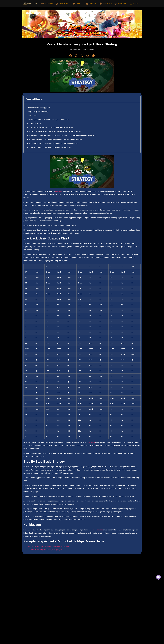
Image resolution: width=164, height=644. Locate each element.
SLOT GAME (49, 4)
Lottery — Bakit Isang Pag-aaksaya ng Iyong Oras (46, 550)
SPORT (78, 4)
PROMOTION (122, 4)
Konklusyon (32, 116)
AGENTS (136, 4)
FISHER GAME (64, 4)
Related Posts (36, 124)
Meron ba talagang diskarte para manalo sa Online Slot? (52, 147)
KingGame (59, 191)
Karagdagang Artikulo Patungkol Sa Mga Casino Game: (48, 120)
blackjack (91, 443)
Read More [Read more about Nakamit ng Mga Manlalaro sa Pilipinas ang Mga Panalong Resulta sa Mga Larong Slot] (107, 604)
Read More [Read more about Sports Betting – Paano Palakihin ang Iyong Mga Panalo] (25, 604)
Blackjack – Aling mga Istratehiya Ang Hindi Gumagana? (49, 546)
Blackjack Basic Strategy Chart (39, 108)
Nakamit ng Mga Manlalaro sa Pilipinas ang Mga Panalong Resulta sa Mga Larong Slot (63, 135)
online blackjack (97, 530)
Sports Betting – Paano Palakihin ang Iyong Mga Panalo (52, 128)
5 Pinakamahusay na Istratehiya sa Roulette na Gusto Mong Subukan (57, 139)
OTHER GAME (107, 4)
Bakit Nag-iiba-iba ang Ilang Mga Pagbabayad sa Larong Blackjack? (56, 132)
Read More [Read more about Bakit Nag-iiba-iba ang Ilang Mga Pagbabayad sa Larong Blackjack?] (66, 604)
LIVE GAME (93, 4)
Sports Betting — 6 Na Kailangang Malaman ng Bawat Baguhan (54, 143)
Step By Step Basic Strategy (38, 112)
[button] (138, 99)
